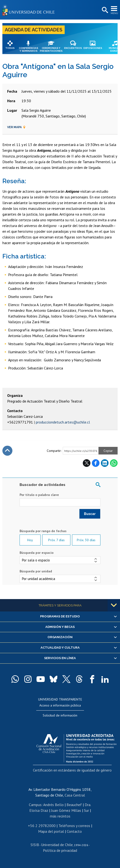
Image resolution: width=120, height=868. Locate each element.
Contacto (74, 831)
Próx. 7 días (56, 540)
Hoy (30, 540)
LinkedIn (105, 463)
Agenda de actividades (34, 30)
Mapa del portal (51, 831)
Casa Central (75, 795)
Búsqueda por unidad (36, 571)
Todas (10, 48)
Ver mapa (16, 127)
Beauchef (74, 805)
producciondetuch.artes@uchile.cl (63, 422)
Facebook (96, 463)
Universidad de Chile (57, 845)
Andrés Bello (53, 805)
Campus (35, 805)
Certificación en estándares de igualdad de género (72, 770)
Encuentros (73, 48)
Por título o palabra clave (39, 495)
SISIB (35, 845)
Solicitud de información (60, 715)
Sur (86, 810)
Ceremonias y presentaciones (51, 49)
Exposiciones (93, 48)
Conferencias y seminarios (29, 49)
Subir (7, 451)
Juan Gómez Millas (66, 810)
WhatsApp (114, 463)
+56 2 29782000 (42, 826)
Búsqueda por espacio (37, 553)
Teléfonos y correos (74, 826)
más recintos (60, 816)
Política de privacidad (60, 850)
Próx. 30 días (86, 540)
